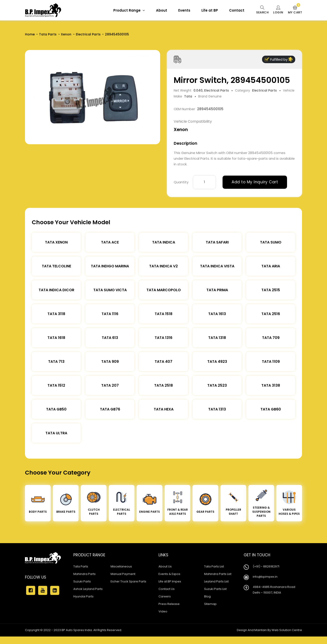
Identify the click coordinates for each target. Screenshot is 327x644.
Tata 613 (110, 338)
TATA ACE (110, 242)
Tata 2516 (271, 314)
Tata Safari (217, 242)
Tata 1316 (163, 338)
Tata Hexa (164, 409)
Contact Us (167, 589)
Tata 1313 (217, 409)
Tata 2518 (163, 385)
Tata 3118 (56, 314)
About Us (165, 566)
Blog (207, 596)
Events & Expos (169, 574)
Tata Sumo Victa (110, 290)
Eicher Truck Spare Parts (128, 581)
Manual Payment (123, 574)
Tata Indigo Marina (110, 266)
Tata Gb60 (271, 409)
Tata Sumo (271, 242)
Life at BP (210, 10)
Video (163, 611)
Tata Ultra (56, 433)
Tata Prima (217, 290)
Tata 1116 (110, 314)
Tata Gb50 (56, 409)
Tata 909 (110, 362)
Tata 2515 (271, 290)
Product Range (129, 10)
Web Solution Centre (287, 630)
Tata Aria (271, 266)
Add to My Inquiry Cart (255, 182)
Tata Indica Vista (217, 266)
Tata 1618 (56, 338)
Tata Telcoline (56, 266)
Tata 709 (271, 338)
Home (30, 34)
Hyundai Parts (83, 596)
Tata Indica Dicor (56, 290)
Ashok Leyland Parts (88, 589)
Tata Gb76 (110, 409)
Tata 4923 (217, 362)
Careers (165, 596)
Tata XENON (56, 242)
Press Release (169, 604)
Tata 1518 (163, 314)
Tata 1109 (271, 362)
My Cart (295, 10)
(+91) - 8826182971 (266, 566)
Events (184, 10)
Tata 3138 (271, 385)
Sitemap (210, 604)
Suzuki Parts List (215, 589)
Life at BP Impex (170, 581)
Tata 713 (56, 362)
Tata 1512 (56, 385)
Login (278, 10)
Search (262, 10)
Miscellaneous (121, 566)
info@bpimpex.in (265, 577)
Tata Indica (164, 242)
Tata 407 (163, 362)
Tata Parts (48, 34)
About (162, 10)
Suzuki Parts (82, 581)
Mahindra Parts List (218, 574)
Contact (237, 10)
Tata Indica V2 (163, 266)
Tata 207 (110, 385)
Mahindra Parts (84, 574)
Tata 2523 (217, 385)
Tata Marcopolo (164, 290)
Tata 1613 (217, 314)
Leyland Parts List (216, 581)
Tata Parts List (214, 566)
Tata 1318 (217, 338)
